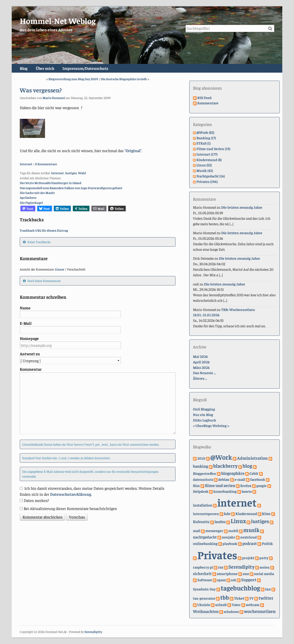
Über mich (45, 68)
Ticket (239, 598)
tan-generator (204, 598)
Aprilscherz (28, 197)
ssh (233, 580)
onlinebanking (205, 543)
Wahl (82, 173)
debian (224, 479)
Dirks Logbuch (204, 420)
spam (221, 580)
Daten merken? (36, 500)
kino (266, 513)
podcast (250, 543)
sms (246, 573)
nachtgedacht (205, 537)
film (196, 486)
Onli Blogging (204, 409)
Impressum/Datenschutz (85, 68)
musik (251, 530)
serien (265, 567)
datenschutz (203, 479)
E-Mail (26, 323)
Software (205, 580)
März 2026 (201, 367)
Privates (217, 555)
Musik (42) (205, 170)
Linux (238, 521)
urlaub (221, 604)
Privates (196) (207, 181)
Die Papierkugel (31, 202)
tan (268, 589)
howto (247, 491)
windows (231, 611)
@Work (221, 457)
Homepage (29, 338)
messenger (214, 531)
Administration (252, 458)
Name (25, 308)
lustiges (71, 173)
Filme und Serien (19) (213, 148)
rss (221, 567)
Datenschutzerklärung (71, 494)
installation (203, 505)
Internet (26, 164)
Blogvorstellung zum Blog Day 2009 (73, 79)
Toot (28, 208)
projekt (248, 558)
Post (44, 208)
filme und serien (220, 485)
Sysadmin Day (204, 589)
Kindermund (246, 514)
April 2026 (201, 362)
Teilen (62, 208)
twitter (266, 598)
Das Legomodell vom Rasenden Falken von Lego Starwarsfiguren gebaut (71, 188)
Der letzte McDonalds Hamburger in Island (51, 183)
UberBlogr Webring (211, 425)
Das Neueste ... (204, 373)
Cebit (254, 473)
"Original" (133, 151)
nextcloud (249, 537)
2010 (201, 458)
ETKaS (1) (204, 143)
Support (249, 580)
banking (201, 466)
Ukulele (204, 604)
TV (251, 598)
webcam (253, 605)
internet (237, 502)
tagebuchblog (240, 588)
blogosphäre (233, 473)
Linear (60, 269)
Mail (99, 208)
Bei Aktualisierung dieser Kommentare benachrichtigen (70, 508)
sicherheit (202, 573)
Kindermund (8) (209, 160)
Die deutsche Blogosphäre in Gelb (124, 79)
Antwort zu (30, 354)
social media (264, 573)
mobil (233, 531)
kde (227, 513)
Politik (267, 543)
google (261, 485)
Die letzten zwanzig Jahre (242, 207)
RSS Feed (204, 97)
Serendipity (241, 567)
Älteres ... (200, 378)
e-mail (240, 479)
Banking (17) (206, 138)
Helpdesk (201, 491)
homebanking (225, 491)
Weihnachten (206, 611)
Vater (236, 605)
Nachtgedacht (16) (211, 176)
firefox (246, 486)
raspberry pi (203, 567)
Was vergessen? (41, 90)
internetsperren (206, 513)
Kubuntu (201, 521)
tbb (225, 597)
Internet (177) (207, 154)
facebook (258, 479)
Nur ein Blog (203, 414)
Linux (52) (204, 165)
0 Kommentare (46, 164)
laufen (220, 521)
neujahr (229, 537)
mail (197, 530)
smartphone (227, 574)
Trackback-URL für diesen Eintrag (44, 230)
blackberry (225, 466)
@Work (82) (205, 132)
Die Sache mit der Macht (37, 193)
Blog (24, 68)
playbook (230, 543)
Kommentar (31, 369)
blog (247, 466)
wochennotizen (260, 611)
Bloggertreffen (205, 473)
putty (264, 558)
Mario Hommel (54, 98)
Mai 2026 (200, 356)
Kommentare (208, 103)
